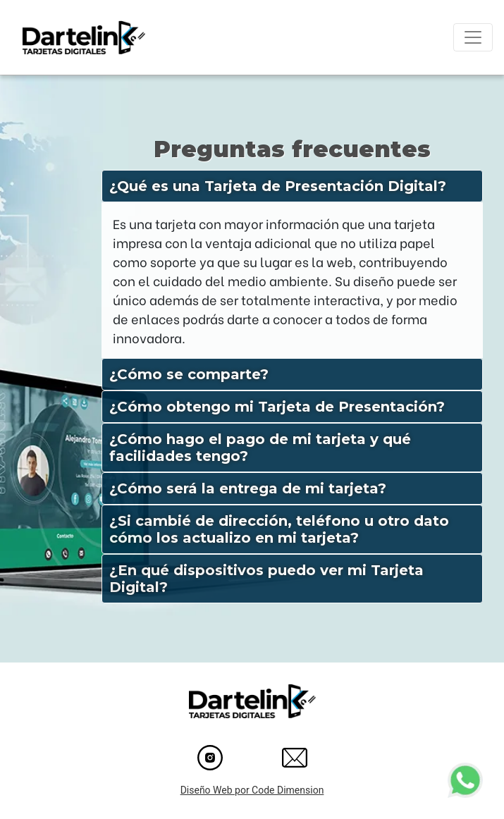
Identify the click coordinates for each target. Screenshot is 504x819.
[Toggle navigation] (473, 37)
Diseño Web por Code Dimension (252, 790)
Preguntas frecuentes (292, 149)
